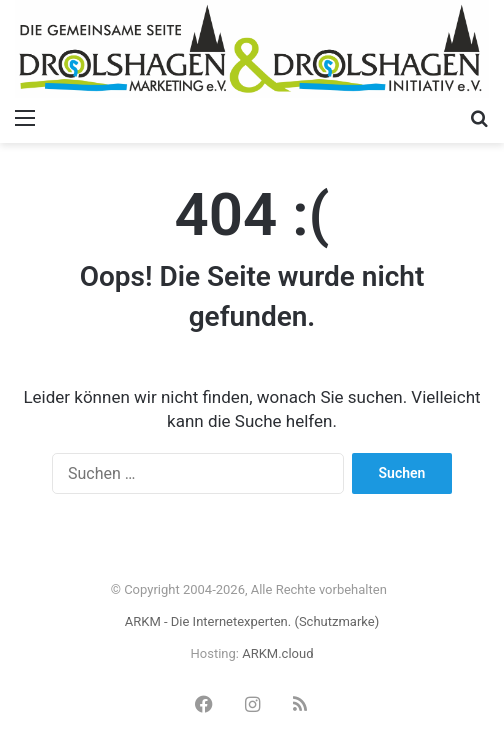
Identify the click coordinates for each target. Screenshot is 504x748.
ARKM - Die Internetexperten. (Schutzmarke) (252, 621)
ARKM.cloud (277, 653)
